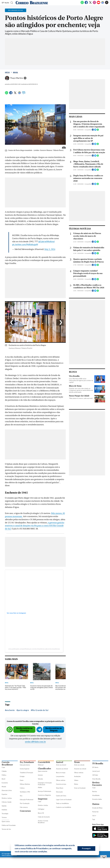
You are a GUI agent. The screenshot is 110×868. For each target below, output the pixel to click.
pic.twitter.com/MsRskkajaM (25, 244)
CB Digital (41, 809)
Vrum (77, 762)
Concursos (25, 811)
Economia (5, 783)
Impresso (43, 799)
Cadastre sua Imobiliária (64, 807)
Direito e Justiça (7, 798)
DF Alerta (95, 767)
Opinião (4, 806)
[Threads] (107, 4)
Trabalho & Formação (26, 773)
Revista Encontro (97, 784)
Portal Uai (95, 812)
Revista (95, 792)
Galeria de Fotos (61, 796)
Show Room (60, 788)
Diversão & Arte (7, 790)
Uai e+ (94, 816)
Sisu (21, 796)
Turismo (4, 817)
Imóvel (60, 762)
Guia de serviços (61, 784)
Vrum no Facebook (80, 788)
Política (4, 775)
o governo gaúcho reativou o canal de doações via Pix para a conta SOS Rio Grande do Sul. (35, 526)
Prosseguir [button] (86, 848)
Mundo (4, 787)
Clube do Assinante (44, 817)
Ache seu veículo (79, 765)
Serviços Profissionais (45, 791)
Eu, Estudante (27, 762)
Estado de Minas (97, 808)
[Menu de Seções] (6, 3)
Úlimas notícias (61, 780)
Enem (22, 780)
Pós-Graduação (25, 803)
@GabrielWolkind (46, 241)
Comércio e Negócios (44, 795)
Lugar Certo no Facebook (64, 800)
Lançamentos (60, 776)
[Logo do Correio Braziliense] (32, 3)
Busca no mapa (61, 773)
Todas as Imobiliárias (62, 803)
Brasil (15, 72)
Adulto (40, 787)
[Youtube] (99, 4)
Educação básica (25, 765)
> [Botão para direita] (58, 323)
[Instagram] (94, 4)
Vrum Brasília (96, 779)
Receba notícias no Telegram (54, 729)
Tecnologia (5, 814)
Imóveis (40, 775)
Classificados (44, 769)
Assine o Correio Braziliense (43, 822)
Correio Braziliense (7, 763)
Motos (76, 784)
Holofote (4, 810)
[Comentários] (24, 94)
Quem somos (6, 821)
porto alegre (23, 710)
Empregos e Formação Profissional (45, 784)
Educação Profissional (27, 800)
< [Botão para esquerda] (9, 323)
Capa (3, 767)
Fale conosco (24, 807)
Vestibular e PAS (25, 792)
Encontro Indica (97, 799)
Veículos (40, 779)
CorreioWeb (44, 762)
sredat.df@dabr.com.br (35, 742)
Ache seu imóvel (61, 765)
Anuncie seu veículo (80, 769)
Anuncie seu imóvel (62, 769)
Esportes (4, 794)
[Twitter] (90, 4)
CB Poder (95, 775)
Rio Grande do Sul (40, 710)
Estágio (22, 776)
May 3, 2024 (50, 249)
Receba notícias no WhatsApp (24, 729)
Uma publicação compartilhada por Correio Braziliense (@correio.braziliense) (34, 649)
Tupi (94, 819)
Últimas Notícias (25, 784)
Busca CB (41, 813)
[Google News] (103, 4)
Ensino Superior (25, 769)
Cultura (22, 788)
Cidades (4, 771)
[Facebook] (86, 4)
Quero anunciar (43, 771)
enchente (10, 710)
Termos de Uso (6, 829)
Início (7, 72)
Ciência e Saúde (7, 802)
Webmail (41, 765)
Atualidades (96, 795)
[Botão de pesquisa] (12, 3)
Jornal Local (96, 771)
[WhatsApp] (82, 4)
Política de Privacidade (9, 825)
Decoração (59, 792)
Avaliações (77, 776)
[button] (48, 852)
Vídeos (76, 780)
